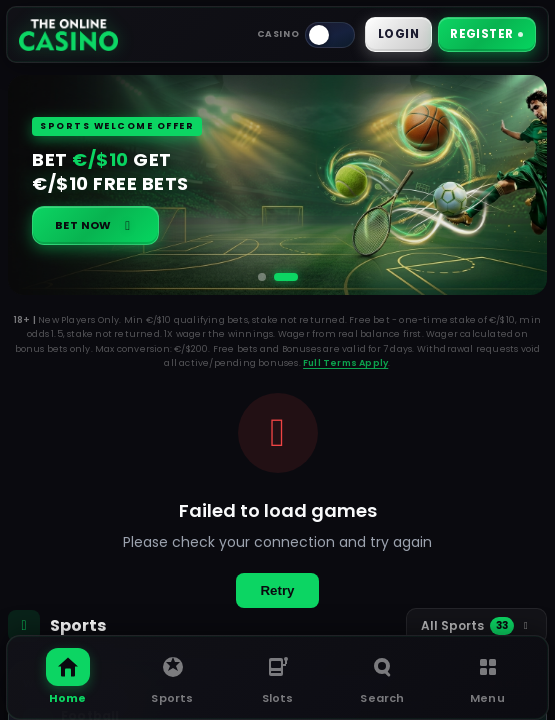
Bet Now (95, 226)
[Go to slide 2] (286, 278)
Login (395, 34)
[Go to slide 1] (262, 278)
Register (485, 34)
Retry (277, 591)
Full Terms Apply (345, 364)
